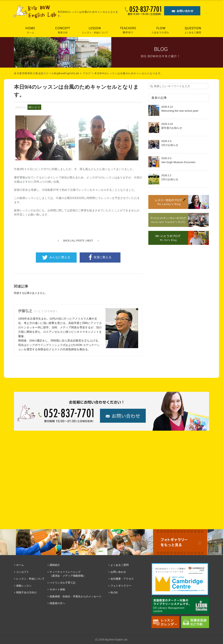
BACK (67, 241)
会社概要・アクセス (122, 579)
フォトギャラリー (121, 586)
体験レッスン (24, 586)
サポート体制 (57, 589)
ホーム (20, 565)
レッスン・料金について (30, 579)
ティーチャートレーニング (78, 574)
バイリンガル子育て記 (63, 583)
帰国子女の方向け (26, 592)
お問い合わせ (118, 572)
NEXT (90, 241)
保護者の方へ (57, 603)
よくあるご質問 (120, 565)
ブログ (87, 73)
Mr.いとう (34, 107)
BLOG (114, 592)
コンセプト (23, 572)
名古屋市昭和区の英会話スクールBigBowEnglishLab (46, 73)
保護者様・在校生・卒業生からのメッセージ (75, 596)
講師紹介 (55, 565)
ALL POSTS (78, 241)
